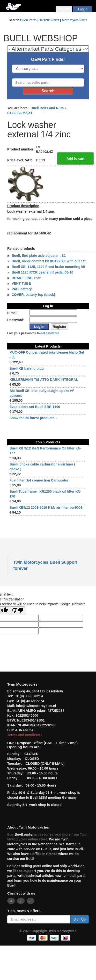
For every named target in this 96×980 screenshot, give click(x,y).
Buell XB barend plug (27, 368)
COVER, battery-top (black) (33, 295)
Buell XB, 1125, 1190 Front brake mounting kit (48, 267)
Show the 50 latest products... (33, 418)
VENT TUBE (21, 283)
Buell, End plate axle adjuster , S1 (39, 256)
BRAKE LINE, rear (26, 278)
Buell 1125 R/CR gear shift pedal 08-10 (42, 272)
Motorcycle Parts (75, 20)
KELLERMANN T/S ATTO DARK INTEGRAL (44, 380)
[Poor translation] (18, 611)
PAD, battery (22, 289)
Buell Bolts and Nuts (47, 108)
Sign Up (80, 919)
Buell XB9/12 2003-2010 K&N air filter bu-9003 (46, 507)
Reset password (48, 333)
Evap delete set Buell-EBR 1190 (35, 407)
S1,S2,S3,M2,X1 (20, 113)
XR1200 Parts (49, 20)
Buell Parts (28, 20)
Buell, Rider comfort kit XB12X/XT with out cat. (49, 261)
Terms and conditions (25, 735)
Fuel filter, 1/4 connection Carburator (39, 480)
